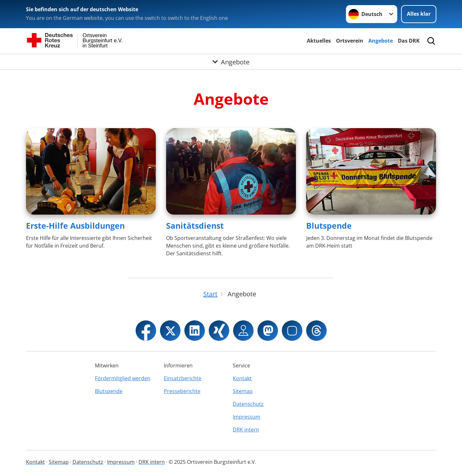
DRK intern (246, 430)
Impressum (247, 417)
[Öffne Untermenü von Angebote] (231, 62)
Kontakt (242, 378)
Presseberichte (182, 391)
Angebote (381, 41)
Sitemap (243, 391)
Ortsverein (350, 41)
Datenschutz (248, 404)
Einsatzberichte (183, 378)
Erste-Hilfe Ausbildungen (75, 226)
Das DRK (409, 41)
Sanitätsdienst (195, 226)
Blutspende (329, 226)
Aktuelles (319, 41)
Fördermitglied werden (123, 378)
